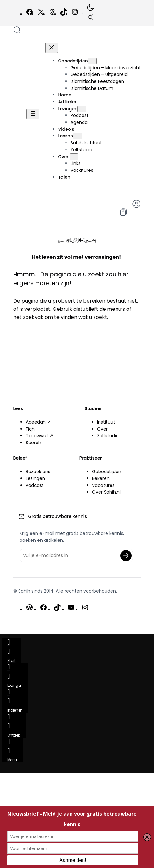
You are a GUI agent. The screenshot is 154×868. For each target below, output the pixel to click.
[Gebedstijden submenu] (92, 61)
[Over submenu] (74, 157)
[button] (90, 13)
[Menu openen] (33, 114)
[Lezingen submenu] (82, 109)
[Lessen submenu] (77, 136)
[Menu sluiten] (52, 48)
